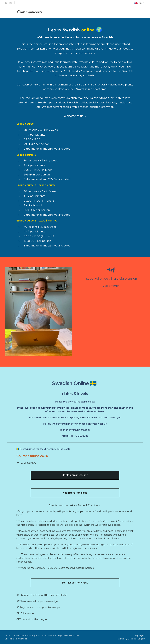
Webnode (22, 639)
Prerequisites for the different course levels (45, 449)
